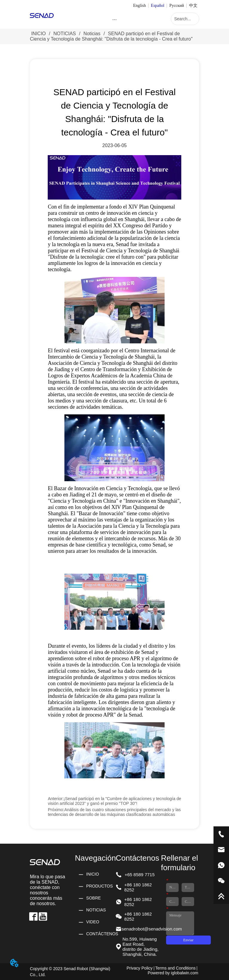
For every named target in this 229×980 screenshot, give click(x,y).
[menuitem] (114, 19)
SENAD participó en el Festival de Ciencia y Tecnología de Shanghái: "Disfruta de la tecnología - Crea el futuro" (111, 36)
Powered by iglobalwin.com (173, 973)
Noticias (92, 34)
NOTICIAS (64, 34)
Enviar (189, 940)
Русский (177, 6)
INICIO (38, 34)
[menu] (114, 19)
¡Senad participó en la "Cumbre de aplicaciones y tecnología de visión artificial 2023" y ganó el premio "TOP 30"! (114, 801)
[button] (114, 20)
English (139, 6)
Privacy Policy (139, 968)
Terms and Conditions (175, 968)
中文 (193, 6)
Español (158, 6)
